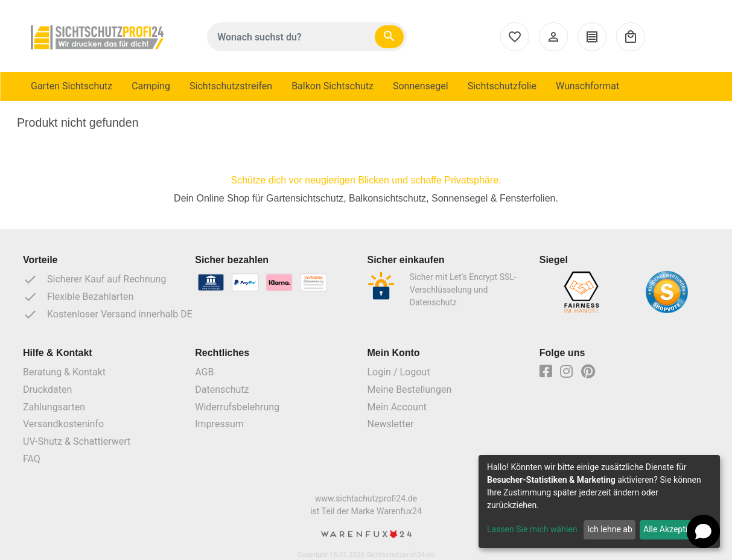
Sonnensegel (421, 86)
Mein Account (397, 407)
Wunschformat (587, 86)
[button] (703, 531)
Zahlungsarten (54, 407)
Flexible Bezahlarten (78, 297)
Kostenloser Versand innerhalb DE (108, 314)
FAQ (32, 459)
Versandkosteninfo (63, 424)
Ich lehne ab (610, 529)
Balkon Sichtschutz (333, 86)
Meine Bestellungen (410, 390)
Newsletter (391, 424)
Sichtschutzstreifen (231, 86)
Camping (151, 86)
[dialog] (599, 501)
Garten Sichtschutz (72, 86)
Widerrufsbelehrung (237, 407)
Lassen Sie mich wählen (532, 529)
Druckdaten (47, 390)
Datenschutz (222, 390)
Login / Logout (399, 372)
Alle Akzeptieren (673, 529)
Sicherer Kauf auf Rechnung (94, 279)
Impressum (219, 424)
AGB (204, 372)
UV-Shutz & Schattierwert (77, 441)
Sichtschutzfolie (502, 86)
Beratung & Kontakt (64, 372)
